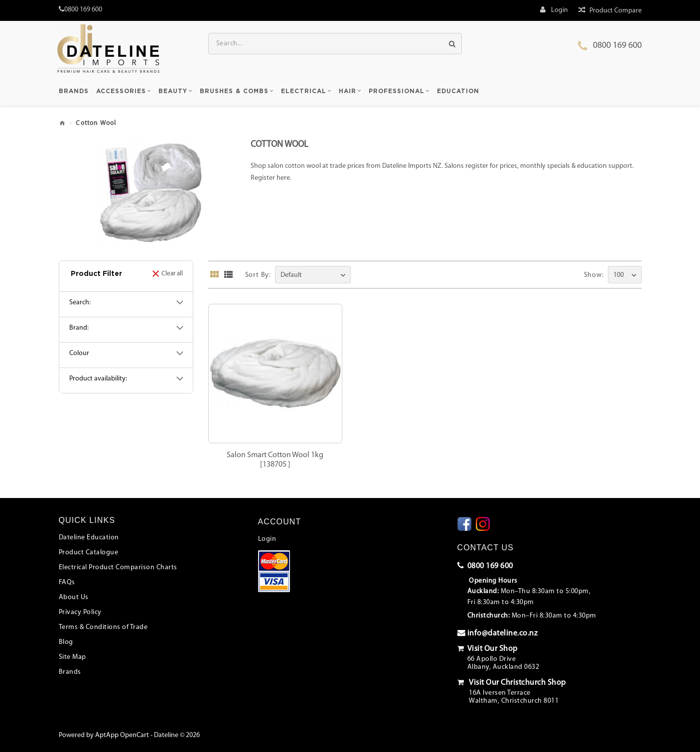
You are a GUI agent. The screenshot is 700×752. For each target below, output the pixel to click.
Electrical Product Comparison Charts (118, 567)
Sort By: (258, 275)
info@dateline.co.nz (498, 633)
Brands (70, 672)
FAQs (67, 582)
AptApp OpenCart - (124, 735)
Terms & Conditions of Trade (103, 627)
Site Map (72, 657)
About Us (74, 597)
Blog (66, 642)
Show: (594, 275)
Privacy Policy (80, 612)
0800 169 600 (617, 46)
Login (267, 539)
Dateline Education (89, 538)
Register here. (271, 178)
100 (619, 275)
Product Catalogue (89, 553)
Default (291, 275)
